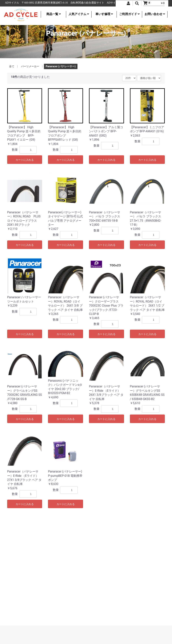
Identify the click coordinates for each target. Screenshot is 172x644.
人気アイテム (79, 14)
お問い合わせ (155, 14)
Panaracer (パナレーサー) (61, 66)
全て (12, 66)
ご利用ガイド (129, 14)
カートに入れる (25, 160)
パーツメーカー (30, 66)
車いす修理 (104, 14)
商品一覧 (54, 14)
